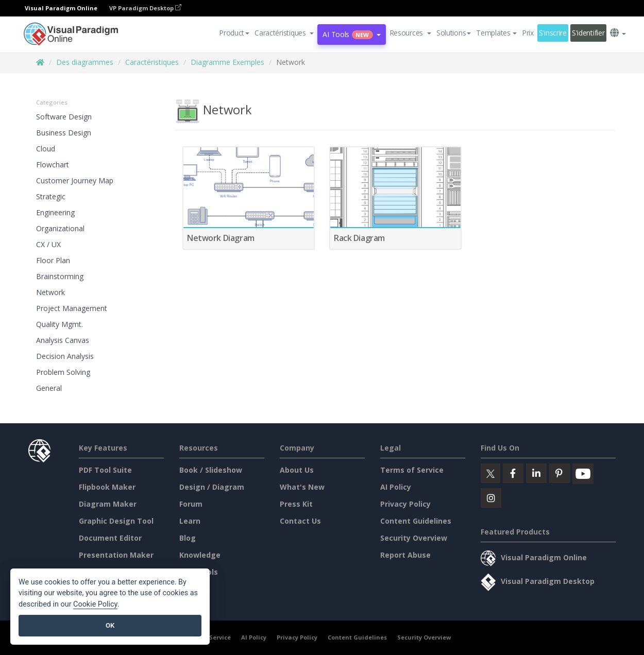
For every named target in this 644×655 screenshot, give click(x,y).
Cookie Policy (95, 604)
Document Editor (110, 538)
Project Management (72, 308)
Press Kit (296, 504)
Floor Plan (53, 260)
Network (50, 292)
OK (110, 625)
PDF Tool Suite (105, 470)
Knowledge (200, 555)
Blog (188, 538)
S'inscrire (553, 33)
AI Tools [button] (351, 34)
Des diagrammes (85, 62)
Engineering (55, 212)
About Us (297, 470)
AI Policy (396, 487)
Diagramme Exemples (227, 62)
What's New (302, 487)
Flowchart (53, 165)
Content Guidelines (416, 521)
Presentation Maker (116, 555)
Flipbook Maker (107, 487)
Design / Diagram (212, 487)
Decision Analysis (65, 356)
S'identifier (588, 33)
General (49, 388)
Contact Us (300, 521)
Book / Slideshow (211, 470)
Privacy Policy (405, 504)
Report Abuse (405, 555)
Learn (190, 521)
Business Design (64, 133)
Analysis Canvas (63, 340)
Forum (191, 504)
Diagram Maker (108, 504)
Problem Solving (63, 372)
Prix (528, 33)
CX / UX (48, 244)
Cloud (46, 149)
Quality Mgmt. (60, 324)
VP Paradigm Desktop (145, 8)
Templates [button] (496, 33)
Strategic (51, 196)
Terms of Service (412, 470)
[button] (284, 33)
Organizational (60, 228)
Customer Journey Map (75, 180)
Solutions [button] (454, 33)
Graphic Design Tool (116, 521)
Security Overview (414, 538)
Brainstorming (60, 276)
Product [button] (234, 33)
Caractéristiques (152, 62)
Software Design (64, 117)
